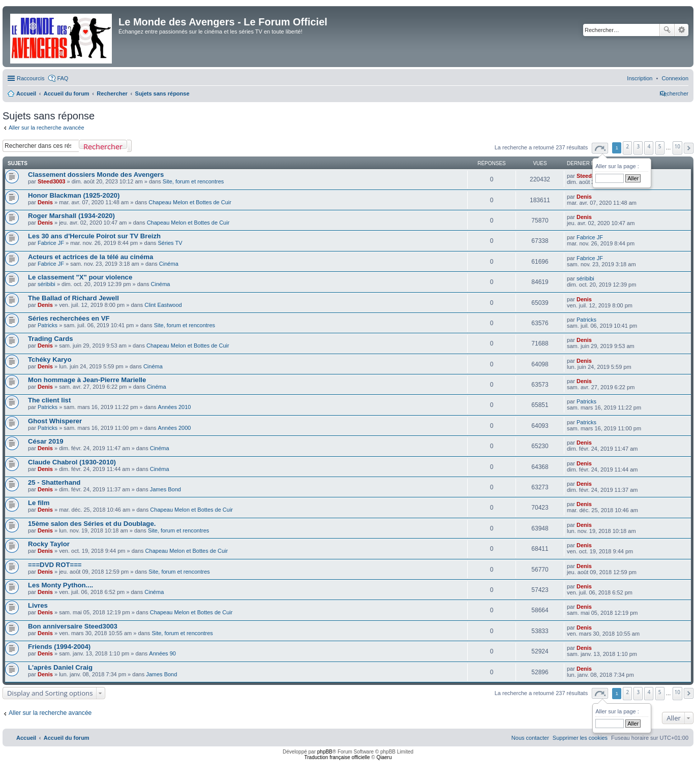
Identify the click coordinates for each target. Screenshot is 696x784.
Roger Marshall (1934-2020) (71, 216)
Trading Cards (51, 339)
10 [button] (677, 146)
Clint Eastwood (163, 305)
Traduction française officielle (337, 757)
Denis (45, 202)
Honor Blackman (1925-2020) (74, 195)
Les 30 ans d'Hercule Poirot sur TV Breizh (94, 236)
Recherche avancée (682, 30)
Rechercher (667, 30)
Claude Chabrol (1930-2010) (72, 462)
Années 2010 (175, 407)
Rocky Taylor (49, 544)
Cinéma (169, 264)
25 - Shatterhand (54, 482)
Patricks (48, 325)
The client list (49, 400)
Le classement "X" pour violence (80, 277)
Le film (39, 503)
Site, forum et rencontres (193, 181)
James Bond (165, 489)
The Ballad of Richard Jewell (73, 298)
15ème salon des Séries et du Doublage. (92, 524)
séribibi (47, 284)
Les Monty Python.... (60, 585)
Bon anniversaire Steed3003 (73, 626)
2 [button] (628, 146)
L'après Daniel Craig (60, 667)
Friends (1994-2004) (59, 647)
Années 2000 (175, 428)
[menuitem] (675, 78)
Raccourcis (31, 78)
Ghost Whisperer (55, 421)
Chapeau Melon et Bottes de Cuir (190, 202)
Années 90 (162, 653)
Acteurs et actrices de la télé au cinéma (90, 257)
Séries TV (170, 243)
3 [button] (639, 146)
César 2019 (46, 441)
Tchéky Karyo (50, 359)
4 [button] (649, 146)
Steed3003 (51, 181)
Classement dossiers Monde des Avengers (96, 175)
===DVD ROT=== (55, 565)
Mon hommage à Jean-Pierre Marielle (87, 380)
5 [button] (660, 146)
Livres (38, 605)
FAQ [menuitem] (63, 78)
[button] (600, 148)
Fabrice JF (51, 243)
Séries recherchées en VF (69, 318)
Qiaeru (384, 757)
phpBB (325, 752)
